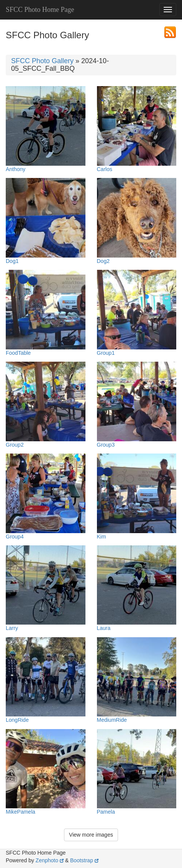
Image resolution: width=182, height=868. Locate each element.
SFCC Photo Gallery (42, 61)
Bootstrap (84, 860)
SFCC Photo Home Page (40, 10)
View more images (91, 835)
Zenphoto (50, 860)
